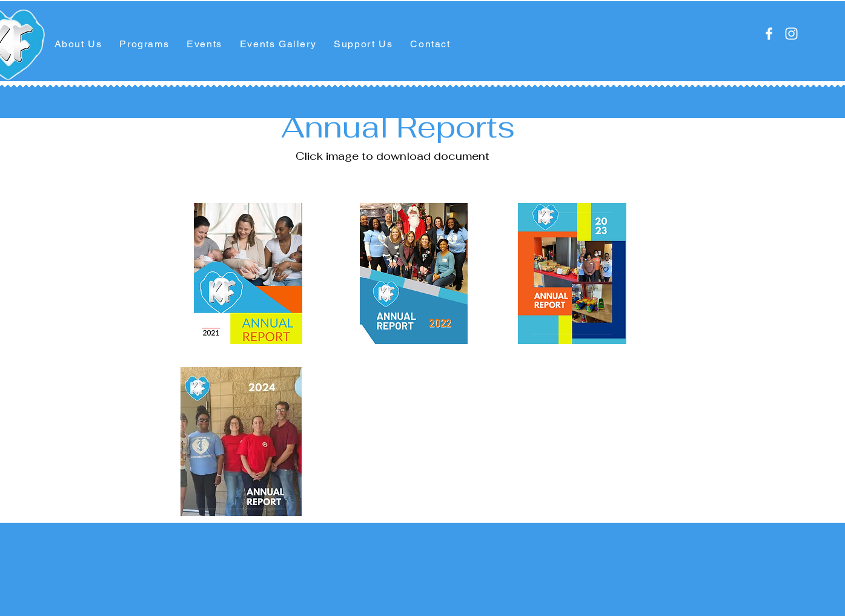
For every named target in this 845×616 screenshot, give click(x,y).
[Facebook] (769, 34)
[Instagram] (791, 34)
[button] (78, 45)
